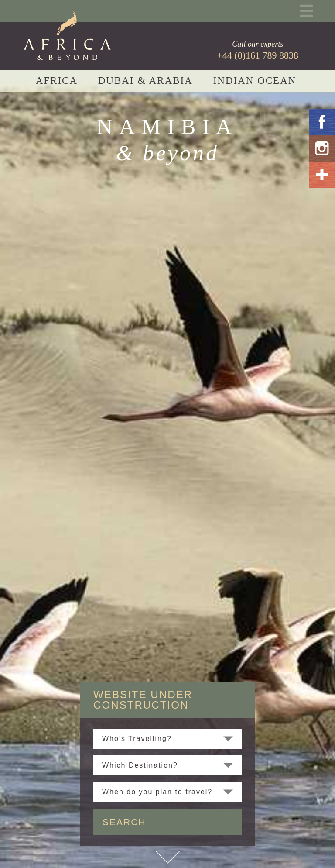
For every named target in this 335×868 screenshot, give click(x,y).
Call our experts (258, 50)
